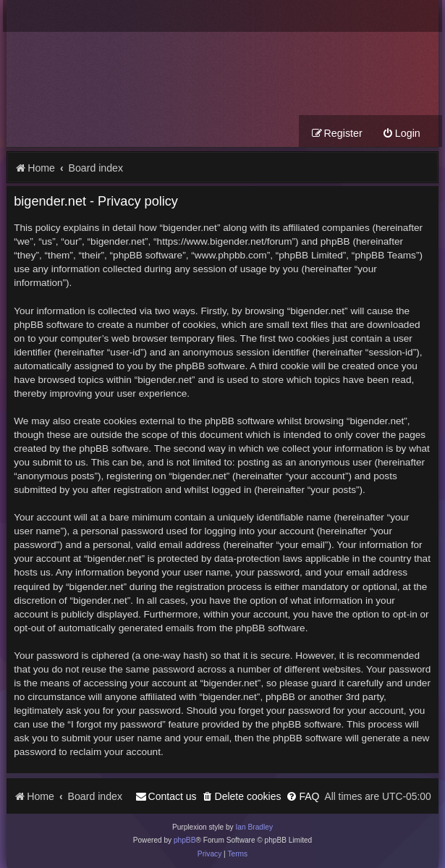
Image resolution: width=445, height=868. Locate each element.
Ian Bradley (254, 827)
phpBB (185, 840)
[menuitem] (401, 134)
